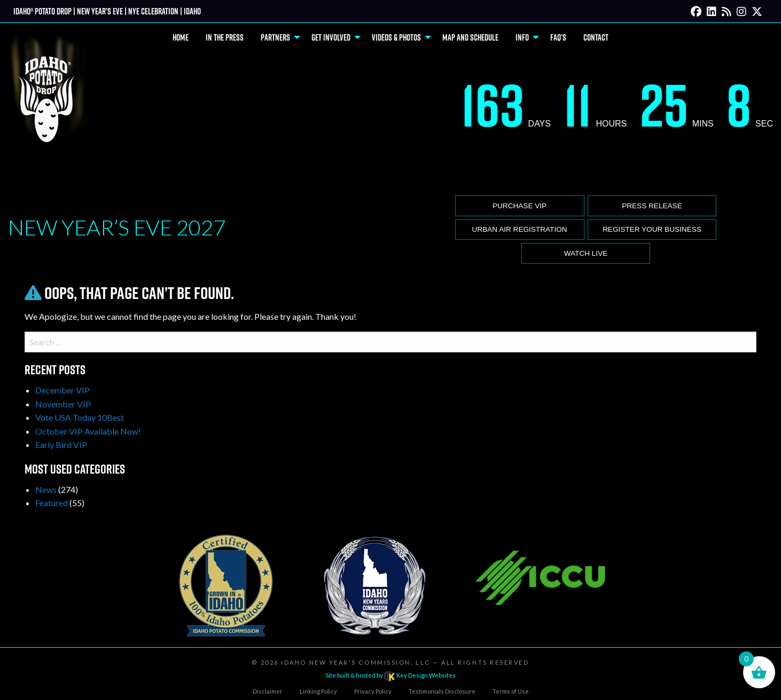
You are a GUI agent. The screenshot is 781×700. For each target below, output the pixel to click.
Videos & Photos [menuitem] (396, 37)
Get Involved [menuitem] (331, 37)
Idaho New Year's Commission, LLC (356, 662)
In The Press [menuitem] (225, 37)
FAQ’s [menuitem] (558, 37)
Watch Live (586, 253)
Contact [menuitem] (596, 37)
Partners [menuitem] (275, 37)
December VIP (63, 390)
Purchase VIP (520, 206)
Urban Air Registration (520, 229)
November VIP (63, 404)
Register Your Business (652, 229)
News (46, 489)
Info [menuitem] (522, 37)
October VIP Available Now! (88, 431)
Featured (52, 503)
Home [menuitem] (181, 37)
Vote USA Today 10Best (80, 417)
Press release (652, 206)
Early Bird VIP (61, 445)
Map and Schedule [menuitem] (470, 37)
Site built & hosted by (391, 675)
